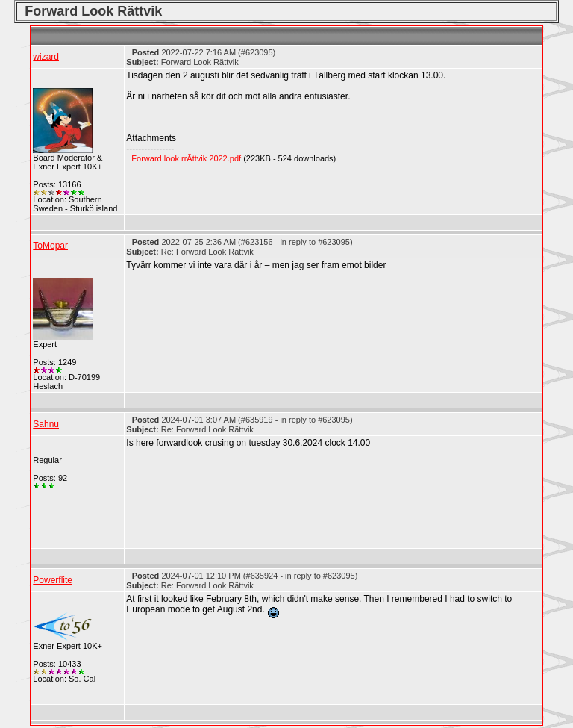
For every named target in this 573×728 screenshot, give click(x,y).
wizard (46, 57)
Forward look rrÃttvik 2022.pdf (186, 158)
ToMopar (50, 246)
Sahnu (46, 424)
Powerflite (53, 580)
